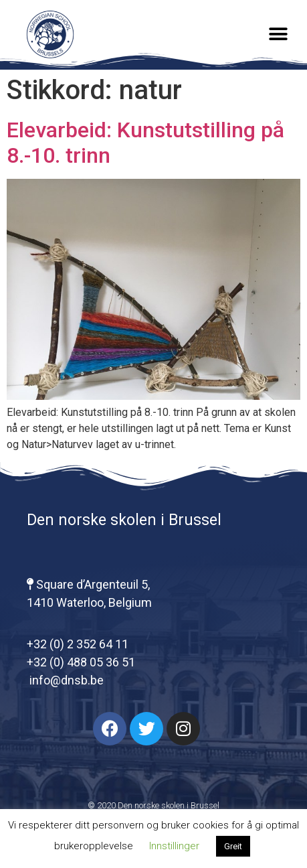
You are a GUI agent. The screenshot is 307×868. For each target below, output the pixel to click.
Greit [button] (233, 846)
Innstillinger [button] (174, 846)
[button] (279, 34)
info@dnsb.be (65, 680)
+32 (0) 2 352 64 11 (78, 644)
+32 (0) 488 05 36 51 (81, 662)
